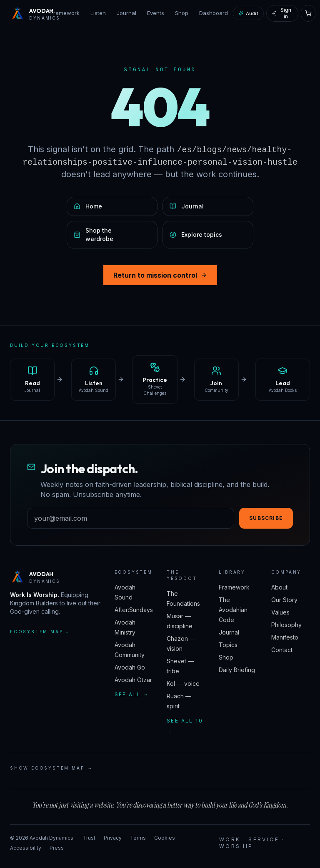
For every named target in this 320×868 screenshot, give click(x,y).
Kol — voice (183, 684)
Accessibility (26, 848)
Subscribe (266, 518)
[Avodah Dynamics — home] (28, 13)
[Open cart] (308, 13)
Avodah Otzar (133, 680)
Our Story (284, 600)
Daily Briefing (237, 670)
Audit (248, 13)
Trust (89, 838)
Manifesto (285, 637)
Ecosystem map (40, 632)
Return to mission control (160, 275)
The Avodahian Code (233, 610)
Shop (182, 13)
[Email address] (131, 518)
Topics (228, 645)
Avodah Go (130, 667)
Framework (65, 13)
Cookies (165, 838)
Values (280, 612)
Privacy (113, 838)
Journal (126, 13)
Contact (282, 650)
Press (57, 848)
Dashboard (214, 13)
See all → (132, 694)
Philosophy (286, 625)
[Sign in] (282, 13)
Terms (138, 838)
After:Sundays (134, 610)
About (279, 587)
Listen (98, 13)
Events (156, 13)
